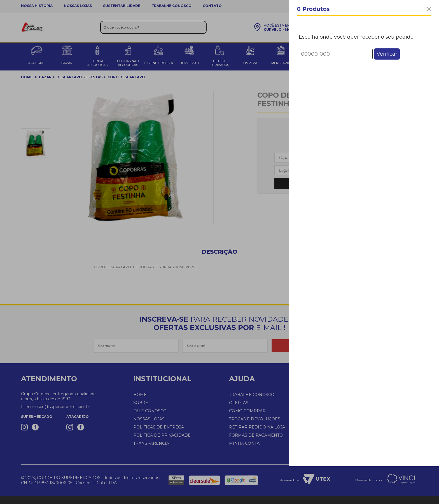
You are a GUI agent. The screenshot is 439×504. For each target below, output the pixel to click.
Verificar (387, 54)
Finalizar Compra (364, 484)
